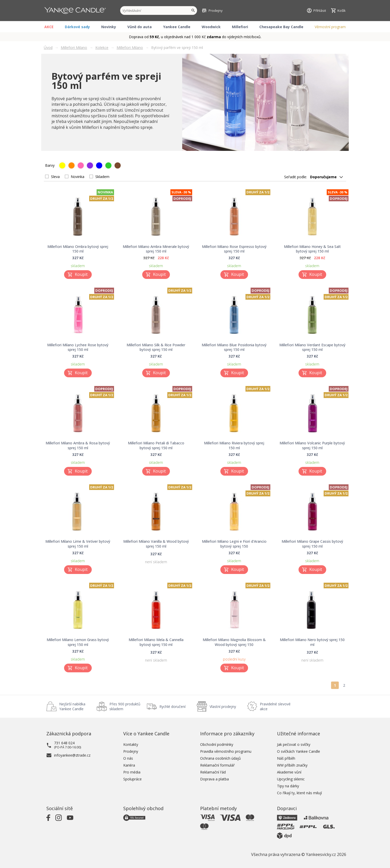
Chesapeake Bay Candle (281, 27)
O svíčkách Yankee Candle (299, 751)
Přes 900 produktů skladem (125, 706)
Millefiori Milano (74, 48)
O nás (128, 758)
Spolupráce (132, 779)
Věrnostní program (330, 27)
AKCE (49, 27)
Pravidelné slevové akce (275, 706)
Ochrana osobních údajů (220, 758)
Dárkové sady (77, 27)
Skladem (102, 177)
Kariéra (129, 765)
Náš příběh (286, 758)
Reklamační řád (213, 772)
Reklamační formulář (217, 765)
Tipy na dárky (288, 786)
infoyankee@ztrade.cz (72, 755)
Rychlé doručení (172, 707)
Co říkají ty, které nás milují (299, 793)
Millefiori (240, 27)
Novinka (78, 177)
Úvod (48, 48)
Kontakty (131, 744)
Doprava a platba (214, 779)
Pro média (132, 772)
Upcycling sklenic (291, 779)
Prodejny (131, 751)
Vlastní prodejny (223, 707)
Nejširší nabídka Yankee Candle (72, 706)
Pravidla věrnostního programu (226, 751)
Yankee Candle (177, 27)
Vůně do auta (140, 27)
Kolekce (102, 48)
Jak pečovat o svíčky (294, 744)
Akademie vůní (289, 772)
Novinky (109, 27)
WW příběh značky (292, 765)
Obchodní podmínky (217, 744)
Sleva (55, 177)
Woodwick (211, 27)
